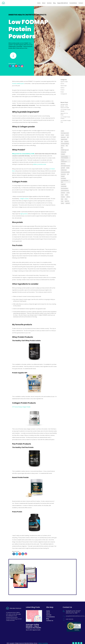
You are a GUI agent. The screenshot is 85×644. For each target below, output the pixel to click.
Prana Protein (17, 512)
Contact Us (50, 621)
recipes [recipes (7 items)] (67, 195)
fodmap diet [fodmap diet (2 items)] (63, 152)
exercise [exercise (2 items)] (63, 146)
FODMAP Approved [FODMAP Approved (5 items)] (65, 150)
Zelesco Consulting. (43, 643)
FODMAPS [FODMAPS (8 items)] (63, 154)
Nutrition (31, 15)
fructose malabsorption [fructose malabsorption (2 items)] (64, 161)
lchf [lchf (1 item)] (68, 174)
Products (42, 15)
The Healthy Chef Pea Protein (23, 447)
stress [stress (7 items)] (66, 199)
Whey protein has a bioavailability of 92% (23, 154)
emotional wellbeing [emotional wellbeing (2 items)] (65, 144)
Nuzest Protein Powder (20, 477)
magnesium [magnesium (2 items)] (63, 184)
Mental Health (64, 86)
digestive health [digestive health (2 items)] (64, 139)
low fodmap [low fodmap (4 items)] (63, 178)
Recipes (62, 92)
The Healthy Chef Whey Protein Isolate (26, 341)
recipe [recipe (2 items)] (62, 195)
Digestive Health (17, 15)
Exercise (62, 84)
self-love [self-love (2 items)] (68, 197)
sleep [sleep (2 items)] (62, 199)
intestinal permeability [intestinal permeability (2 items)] (65, 172)
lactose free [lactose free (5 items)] (63, 174)
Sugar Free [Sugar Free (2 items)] (67, 201)
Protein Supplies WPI (20, 373)
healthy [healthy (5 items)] (68, 168)
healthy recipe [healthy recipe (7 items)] (64, 170)
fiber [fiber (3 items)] (67, 146)
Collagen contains (24, 199)
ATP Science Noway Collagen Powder (21, 407)
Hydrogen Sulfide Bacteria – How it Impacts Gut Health (65, 106)
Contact (81, 3)
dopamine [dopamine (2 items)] (66, 141)
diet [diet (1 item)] (68, 137)
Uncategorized (64, 94)
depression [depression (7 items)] (63, 137)
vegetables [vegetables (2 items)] (68, 203)
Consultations (73, 3)
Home (39, 3)
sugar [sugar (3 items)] (62, 201)
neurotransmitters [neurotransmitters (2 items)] (65, 188)
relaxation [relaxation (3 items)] (63, 197)
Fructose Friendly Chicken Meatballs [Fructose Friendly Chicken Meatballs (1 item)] (64, 157)
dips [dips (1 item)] (62, 141)
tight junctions (24, 214)
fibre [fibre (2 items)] (62, 148)
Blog (54, 3)
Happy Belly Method (62, 3)
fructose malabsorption (18, 84)
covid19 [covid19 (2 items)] (67, 135)
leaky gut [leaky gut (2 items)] (63, 176)
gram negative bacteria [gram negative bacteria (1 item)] (65, 166)
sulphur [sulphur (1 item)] (63, 203)
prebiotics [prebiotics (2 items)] (63, 193)
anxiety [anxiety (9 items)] (62, 131)
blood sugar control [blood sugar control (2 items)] (65, 133)
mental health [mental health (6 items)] (64, 186)
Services (49, 3)
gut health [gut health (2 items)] (63, 168)
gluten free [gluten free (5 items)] (63, 164)
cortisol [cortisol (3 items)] (63, 135)
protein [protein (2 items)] (68, 193)
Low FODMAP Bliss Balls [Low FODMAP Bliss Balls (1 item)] (65, 181)
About (44, 3)
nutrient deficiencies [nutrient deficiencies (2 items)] (65, 191)
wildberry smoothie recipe (40, 164)
